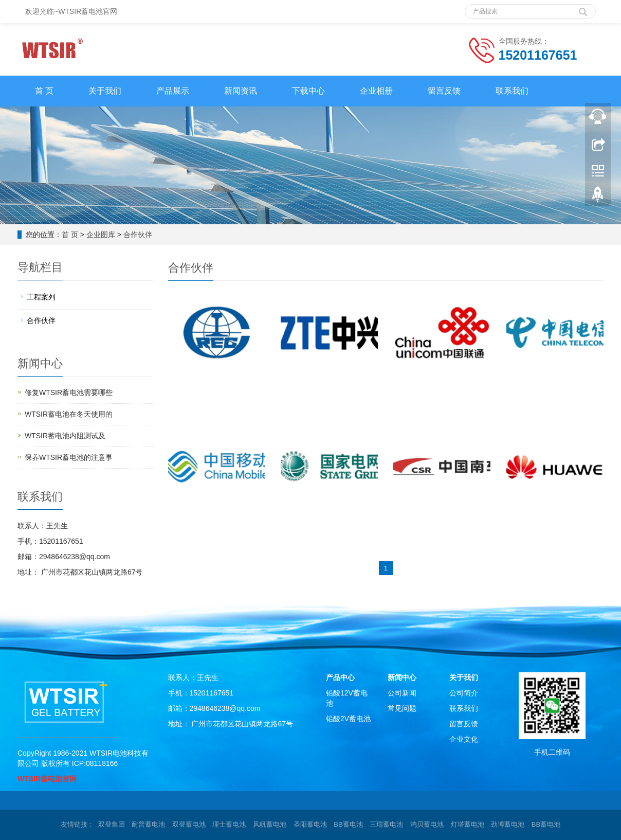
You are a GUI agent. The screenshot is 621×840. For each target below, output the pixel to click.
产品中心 (340, 677)
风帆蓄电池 (270, 824)
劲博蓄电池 (508, 824)
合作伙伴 (138, 235)
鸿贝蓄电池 (427, 824)
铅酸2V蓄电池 (348, 719)
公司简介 (464, 693)
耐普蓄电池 (148, 824)
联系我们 (512, 91)
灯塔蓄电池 (468, 824)
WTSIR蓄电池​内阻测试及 (65, 436)
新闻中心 (402, 677)
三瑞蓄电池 (386, 824)
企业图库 (101, 235)
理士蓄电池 (229, 824)
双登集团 (112, 824)
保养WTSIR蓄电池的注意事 (69, 457)
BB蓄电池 (348, 824)
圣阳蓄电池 (310, 824)
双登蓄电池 (189, 824)
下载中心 (308, 91)
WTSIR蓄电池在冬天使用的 (69, 414)
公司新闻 (402, 693)
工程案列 (41, 297)
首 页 (44, 91)
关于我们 (105, 91)
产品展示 (173, 91)
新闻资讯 (241, 91)
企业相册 (376, 91)
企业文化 (464, 739)
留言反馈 (444, 91)
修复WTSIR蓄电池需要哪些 (69, 392)
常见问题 (402, 708)
